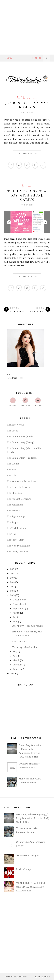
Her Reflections (15, 505)
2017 (12, 587)
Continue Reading (27, 153)
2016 (12, 591)
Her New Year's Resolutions (21, 481)
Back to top (43, 977)
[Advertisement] (27, 27)
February (17, 665)
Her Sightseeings (16, 516)
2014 (12, 673)
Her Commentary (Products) (22, 458)
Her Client (27, 186)
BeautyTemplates (20, 976)
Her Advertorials (15, 425)
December (18, 600)
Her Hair (11, 469)
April (15, 656)
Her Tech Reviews (16, 528)
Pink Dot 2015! (19, 641)
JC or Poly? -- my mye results (27, 105)
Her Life (11, 475)
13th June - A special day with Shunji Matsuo (27, 195)
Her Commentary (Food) (20, 436)
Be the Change (24, 869)
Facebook (13, 402)
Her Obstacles (14, 493)
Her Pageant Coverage (19, 499)
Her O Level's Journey (27, 98)
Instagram (25, 402)
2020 (13, 573)
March (16, 660)
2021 (12, 569)
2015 (12, 595)
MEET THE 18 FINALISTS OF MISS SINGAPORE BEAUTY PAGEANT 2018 (31, 887)
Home (8, 58)
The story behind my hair (25, 647)
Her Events (13, 464)
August (16, 613)
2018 (12, 582)
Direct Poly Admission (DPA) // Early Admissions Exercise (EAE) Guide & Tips (33, 818)
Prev (9, 222)
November (18, 604)
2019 (12, 578)
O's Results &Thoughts (28, 856)
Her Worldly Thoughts (18, 546)
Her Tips (11, 534)
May (15, 652)
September (19, 608)
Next (45, 222)
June (15, 621)
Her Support (13, 522)
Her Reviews (13, 511)
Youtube (38, 402)
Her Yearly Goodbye (17, 552)
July (15, 617)
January (17, 669)
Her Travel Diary (16, 540)
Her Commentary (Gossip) (21, 442)
